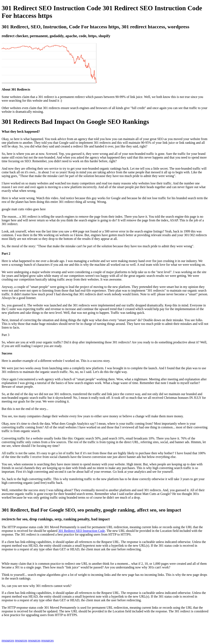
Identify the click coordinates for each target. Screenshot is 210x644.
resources (8, 640)
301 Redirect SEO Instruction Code (82, 531)
